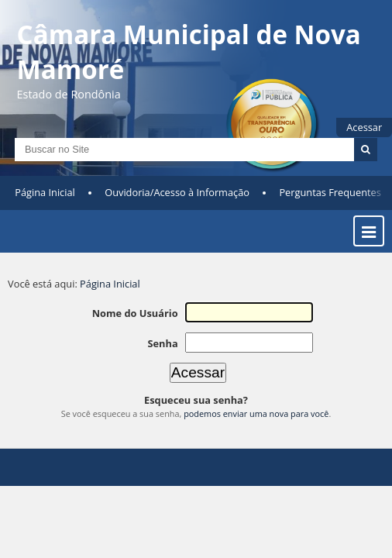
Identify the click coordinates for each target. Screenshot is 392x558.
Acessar (364, 127)
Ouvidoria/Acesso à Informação (177, 192)
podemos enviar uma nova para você (256, 413)
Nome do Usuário (135, 313)
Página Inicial (45, 192)
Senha (162, 343)
